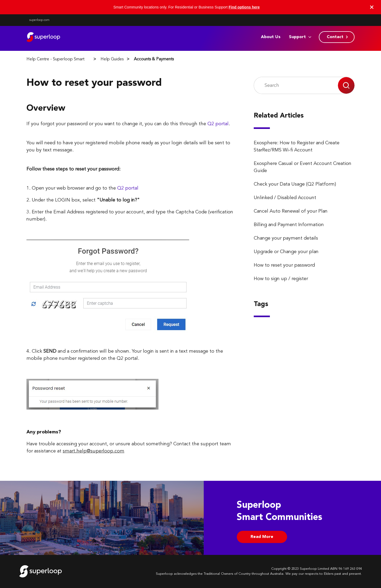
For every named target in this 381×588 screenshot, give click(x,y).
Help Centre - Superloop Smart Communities (68, 59)
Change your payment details (286, 238)
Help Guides (112, 59)
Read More (262, 537)
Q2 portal (218, 124)
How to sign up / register (281, 279)
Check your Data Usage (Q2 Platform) (295, 184)
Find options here (244, 7)
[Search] (296, 85)
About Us (271, 37)
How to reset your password (284, 265)
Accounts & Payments (154, 59)
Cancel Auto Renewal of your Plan (291, 211)
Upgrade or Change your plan (286, 252)
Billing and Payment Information (289, 225)
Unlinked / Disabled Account (285, 198)
